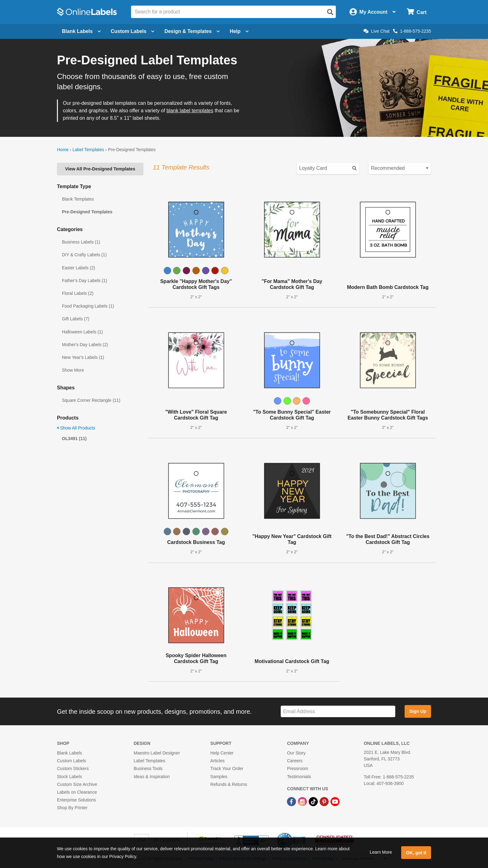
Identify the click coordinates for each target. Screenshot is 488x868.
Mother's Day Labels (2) (85, 345)
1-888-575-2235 (412, 31)
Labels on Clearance (77, 792)
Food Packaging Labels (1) (88, 306)
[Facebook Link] (292, 801)
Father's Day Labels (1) (84, 281)
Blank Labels (69, 753)
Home (63, 150)
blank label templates (190, 111)
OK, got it (416, 853)
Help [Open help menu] (239, 31)
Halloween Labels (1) (82, 332)
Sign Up (418, 711)
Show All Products (76, 428)
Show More (73, 370)
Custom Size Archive (77, 784)
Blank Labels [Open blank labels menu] (81, 31)
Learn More (381, 852)
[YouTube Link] (335, 801)
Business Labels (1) (81, 242)
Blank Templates (78, 199)
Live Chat (376, 31)
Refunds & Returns (229, 784)
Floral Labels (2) (78, 293)
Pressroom (298, 768)
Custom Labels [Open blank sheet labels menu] (133, 31)
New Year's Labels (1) (83, 357)
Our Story (296, 753)
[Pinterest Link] (325, 801)
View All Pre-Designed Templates (100, 169)
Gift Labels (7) (76, 319)
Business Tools (148, 768)
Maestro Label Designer (157, 753)
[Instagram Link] (303, 801)
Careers (295, 761)
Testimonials (299, 777)
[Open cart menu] (417, 12)
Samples (219, 777)
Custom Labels (71, 761)
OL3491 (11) (74, 439)
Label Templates (88, 150)
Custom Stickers (73, 768)
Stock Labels (69, 777)
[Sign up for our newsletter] (338, 711)
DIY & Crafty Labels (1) (84, 255)
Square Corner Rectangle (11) (91, 400)
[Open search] (330, 12)
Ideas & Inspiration (152, 777)
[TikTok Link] (314, 801)
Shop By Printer (72, 808)
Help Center (222, 753)
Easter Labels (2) (79, 268)
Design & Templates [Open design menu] (192, 31)
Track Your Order (227, 768)
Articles (218, 761)
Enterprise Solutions (76, 800)
